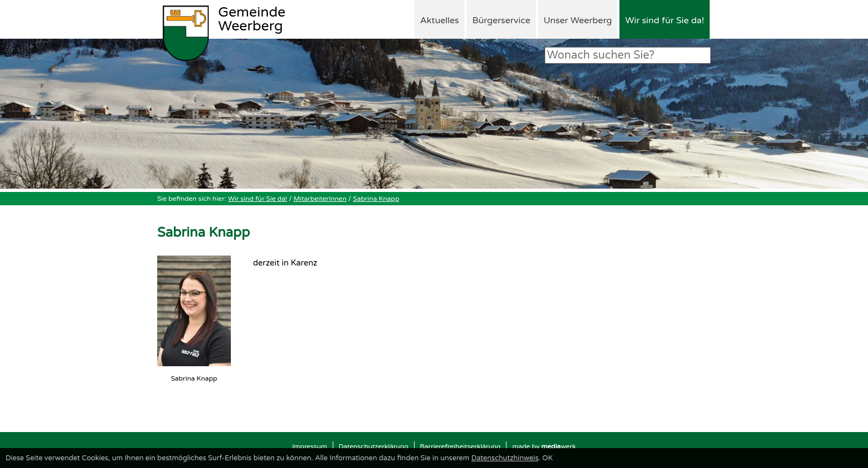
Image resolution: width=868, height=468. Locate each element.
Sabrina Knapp (376, 199)
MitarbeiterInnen (320, 199)
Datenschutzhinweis (505, 458)
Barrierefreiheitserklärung (461, 446)
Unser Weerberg (578, 20)
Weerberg (252, 20)
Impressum (310, 446)
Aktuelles (440, 20)
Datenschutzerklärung (374, 446)
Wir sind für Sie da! (665, 20)
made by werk (544, 446)
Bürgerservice (501, 20)
